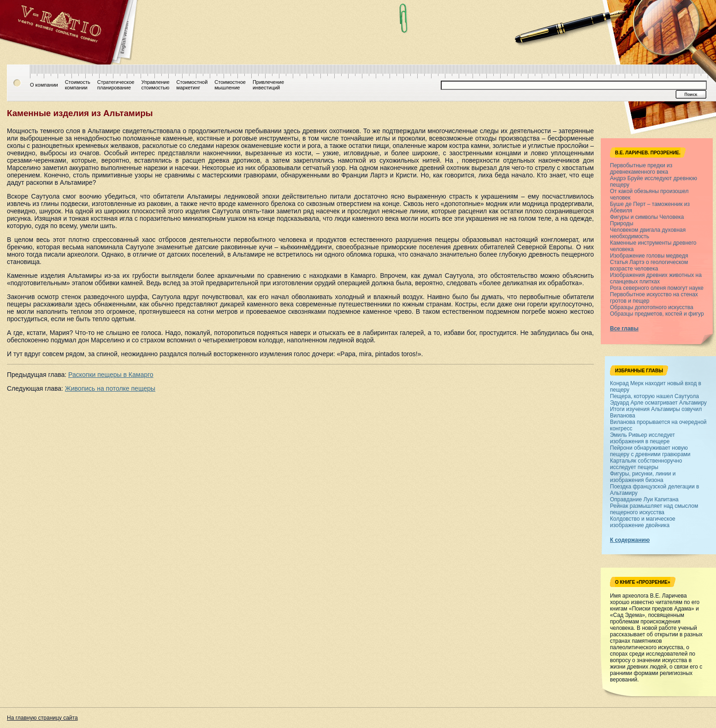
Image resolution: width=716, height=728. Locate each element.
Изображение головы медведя (649, 256)
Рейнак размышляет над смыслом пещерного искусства (654, 509)
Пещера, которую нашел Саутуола (654, 396)
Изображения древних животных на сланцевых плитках (656, 278)
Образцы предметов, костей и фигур (657, 314)
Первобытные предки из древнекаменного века (641, 169)
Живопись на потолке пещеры (110, 388)
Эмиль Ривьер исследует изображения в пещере (642, 438)
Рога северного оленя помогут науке (657, 288)
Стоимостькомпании (78, 85)
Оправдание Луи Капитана (644, 499)
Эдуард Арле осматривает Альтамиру (658, 403)
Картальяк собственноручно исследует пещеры (646, 464)
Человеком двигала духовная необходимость (648, 233)
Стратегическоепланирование (116, 85)
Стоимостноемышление (230, 85)
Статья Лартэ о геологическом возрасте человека (649, 265)
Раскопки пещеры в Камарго (111, 375)
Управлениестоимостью (155, 85)
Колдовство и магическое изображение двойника (643, 522)
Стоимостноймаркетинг (192, 85)
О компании (44, 85)
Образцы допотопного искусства (652, 307)
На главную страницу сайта (42, 718)
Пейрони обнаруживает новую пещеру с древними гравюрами (650, 451)
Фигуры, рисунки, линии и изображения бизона (643, 477)
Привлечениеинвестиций (268, 85)
